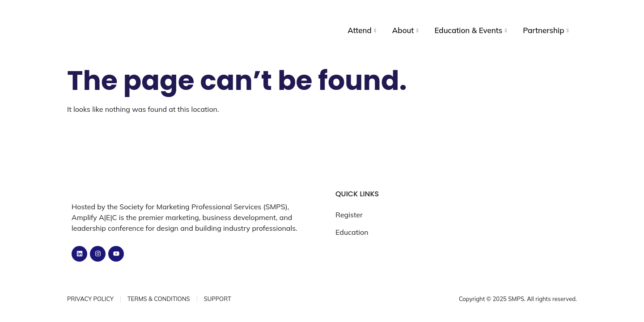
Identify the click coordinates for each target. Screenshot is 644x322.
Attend (362, 30)
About (405, 30)
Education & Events (470, 30)
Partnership (546, 30)
